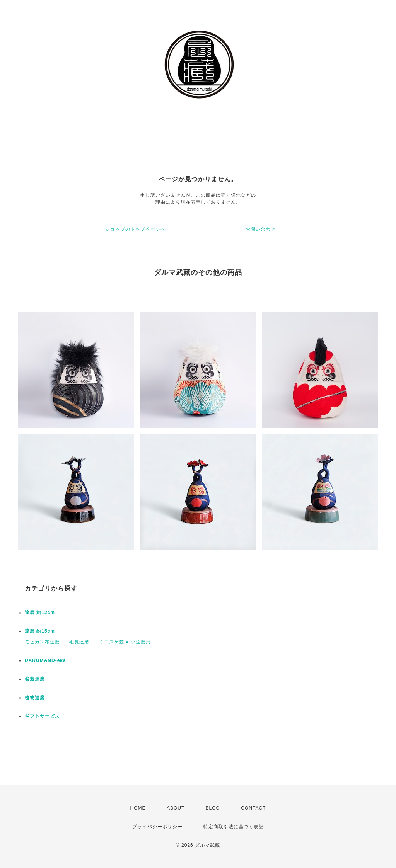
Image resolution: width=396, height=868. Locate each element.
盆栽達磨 (35, 679)
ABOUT (176, 808)
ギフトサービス (42, 716)
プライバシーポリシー (157, 827)
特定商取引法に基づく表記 (234, 827)
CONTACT (253, 808)
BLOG (213, 808)
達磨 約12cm (40, 613)
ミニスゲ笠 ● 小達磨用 (125, 642)
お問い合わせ (261, 229)
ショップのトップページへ (135, 229)
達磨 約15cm (40, 631)
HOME (138, 808)
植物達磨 (35, 698)
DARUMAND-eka (45, 660)
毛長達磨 (79, 642)
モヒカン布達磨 (42, 642)
